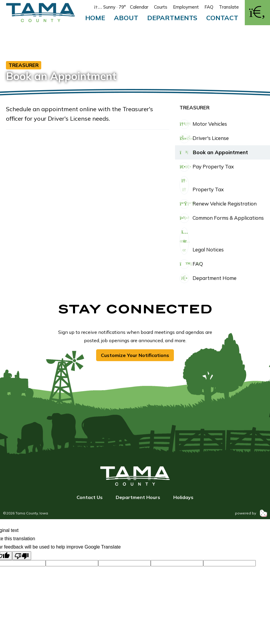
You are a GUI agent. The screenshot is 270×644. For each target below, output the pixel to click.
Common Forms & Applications (222, 218)
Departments (172, 18)
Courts (161, 7)
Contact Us (90, 497)
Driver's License (204, 138)
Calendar (139, 7)
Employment (186, 7)
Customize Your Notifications (135, 355)
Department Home (208, 278)
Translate (229, 7)
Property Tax (202, 185)
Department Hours (138, 497)
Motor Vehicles (203, 124)
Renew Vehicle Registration (218, 204)
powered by (251, 513)
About (126, 18)
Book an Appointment (214, 153)
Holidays (183, 497)
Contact (222, 18)
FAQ (209, 7)
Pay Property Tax (207, 167)
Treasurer (24, 65)
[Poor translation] (22, 556)
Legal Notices (202, 241)
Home (95, 18)
